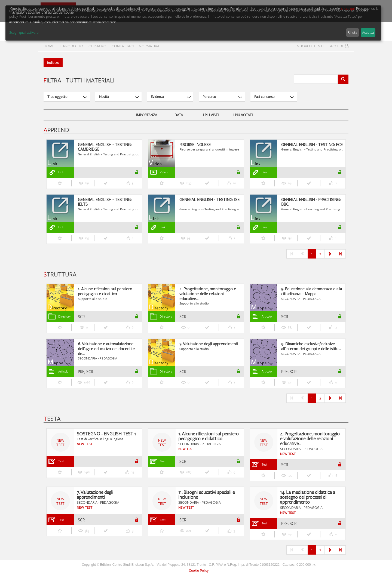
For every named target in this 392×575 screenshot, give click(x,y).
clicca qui (348, 8)
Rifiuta (352, 32)
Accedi (339, 46)
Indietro (53, 63)
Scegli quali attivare (24, 32)
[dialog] (193, 23)
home (49, 46)
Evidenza (171, 97)
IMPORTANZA (147, 115)
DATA (179, 115)
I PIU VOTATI (243, 115)
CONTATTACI (123, 46)
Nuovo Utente (311, 46)
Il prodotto (71, 46)
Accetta (368, 32)
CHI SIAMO (97, 46)
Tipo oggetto (67, 97)
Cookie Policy (199, 571)
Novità (119, 97)
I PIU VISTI (211, 115)
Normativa (149, 46)
